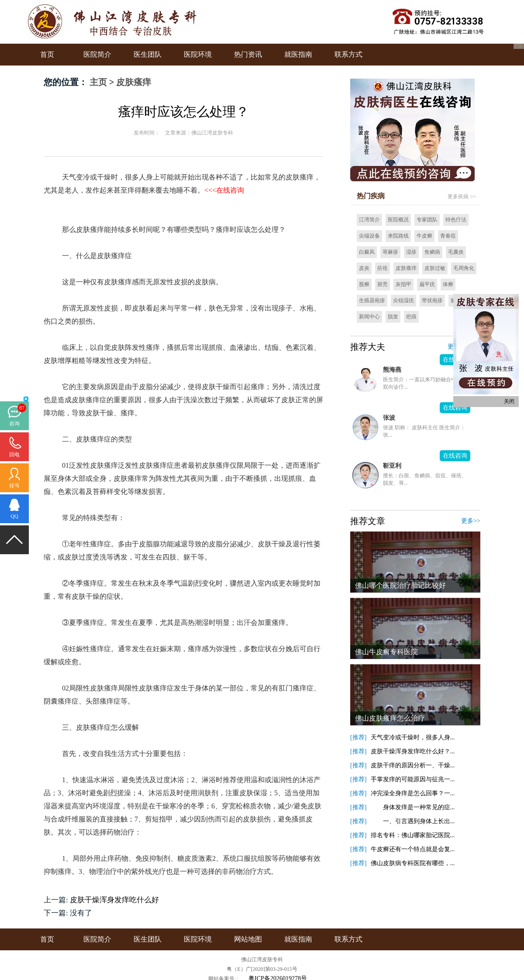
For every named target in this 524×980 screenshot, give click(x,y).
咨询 (14, 424)
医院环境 (198, 54)
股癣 (364, 284)
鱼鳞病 (432, 252)
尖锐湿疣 (403, 300)
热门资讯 (248, 54)
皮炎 (364, 268)
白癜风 (367, 252)
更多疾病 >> (462, 197)
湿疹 (411, 252)
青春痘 (448, 236)
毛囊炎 (456, 252)
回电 (14, 455)
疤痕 (411, 317)
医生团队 (148, 54)
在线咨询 (455, 408)
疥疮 (383, 268)
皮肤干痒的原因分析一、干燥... (413, 765)
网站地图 (248, 939)
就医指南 (298, 54)
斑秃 (383, 284)
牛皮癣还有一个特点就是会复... (413, 849)
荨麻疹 (390, 252)
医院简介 (97, 54)
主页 (98, 82)
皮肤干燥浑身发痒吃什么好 (114, 900)
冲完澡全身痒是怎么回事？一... (413, 793)
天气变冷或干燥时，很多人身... (413, 737)
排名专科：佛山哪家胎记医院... (413, 835)
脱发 (393, 317)
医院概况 (398, 220)
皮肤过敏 (435, 268)
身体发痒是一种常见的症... (413, 807)
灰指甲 (403, 284)
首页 (47, 54)
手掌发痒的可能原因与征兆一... (413, 779)
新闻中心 (369, 317)
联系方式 (348, 54)
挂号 (14, 486)
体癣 (448, 284)
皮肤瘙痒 (134, 82)
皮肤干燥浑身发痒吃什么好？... (413, 751)
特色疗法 (456, 220)
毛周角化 (464, 268)
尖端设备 (369, 236)
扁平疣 (427, 284)
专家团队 (427, 220)
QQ (14, 516)
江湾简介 (369, 220)
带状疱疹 (432, 300)
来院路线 (398, 236)
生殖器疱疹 (372, 300)
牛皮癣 (424, 236)
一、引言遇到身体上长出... (413, 821)
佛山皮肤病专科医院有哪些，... (413, 863)
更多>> (471, 521)
